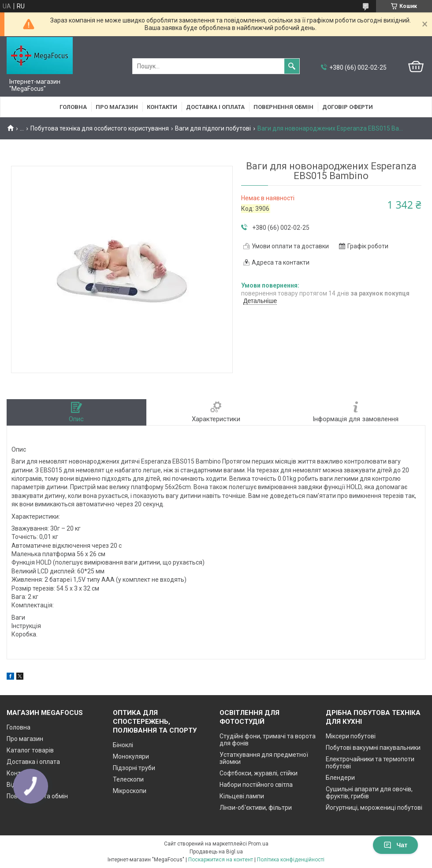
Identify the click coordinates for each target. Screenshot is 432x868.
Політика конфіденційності (291, 860)
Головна (73, 107)
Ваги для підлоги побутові (213, 128)
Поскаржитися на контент (221, 860)
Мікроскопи (130, 791)
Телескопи (128, 779)
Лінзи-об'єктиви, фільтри (256, 808)
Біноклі (123, 745)
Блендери (340, 778)
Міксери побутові (351, 736)
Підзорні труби (134, 768)
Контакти (162, 107)
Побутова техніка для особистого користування (100, 128)
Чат (395, 845)
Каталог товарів (30, 750)
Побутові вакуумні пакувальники (373, 748)
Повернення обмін (283, 107)
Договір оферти (348, 107)
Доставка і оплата (215, 107)
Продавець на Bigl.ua (216, 852)
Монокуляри (131, 756)
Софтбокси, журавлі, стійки (259, 773)
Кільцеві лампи (242, 796)
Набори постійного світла (256, 785)
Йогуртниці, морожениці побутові (374, 808)
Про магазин (117, 107)
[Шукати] (292, 66)
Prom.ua (258, 844)
